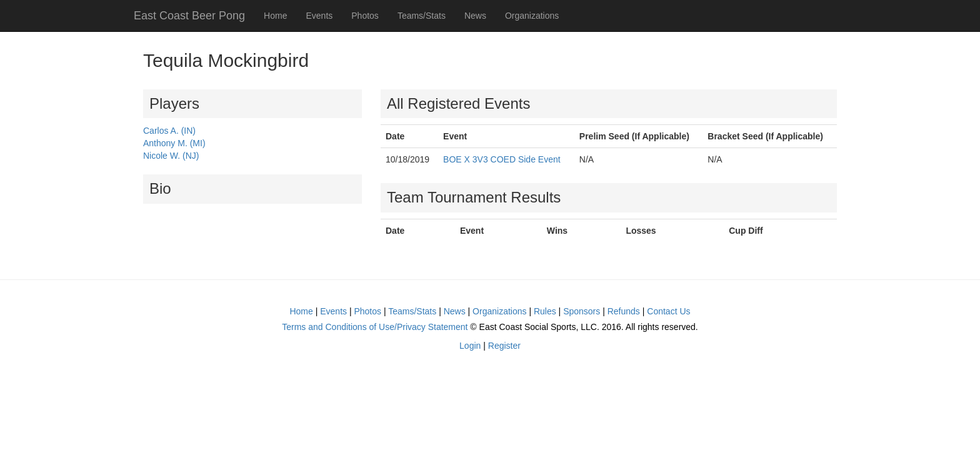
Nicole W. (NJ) (171, 156)
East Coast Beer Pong (189, 16)
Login (470, 346)
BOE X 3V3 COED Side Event (502, 159)
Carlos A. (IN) (169, 131)
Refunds (624, 311)
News (475, 16)
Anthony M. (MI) (174, 143)
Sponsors (582, 311)
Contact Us (668, 311)
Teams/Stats (422, 16)
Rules (545, 311)
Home (275, 16)
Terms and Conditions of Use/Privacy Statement (375, 327)
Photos (365, 16)
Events (319, 16)
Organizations (532, 16)
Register (504, 346)
